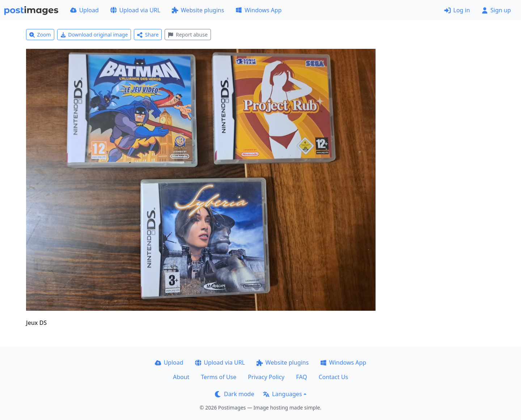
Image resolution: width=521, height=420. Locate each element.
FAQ (301, 377)
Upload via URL (135, 10)
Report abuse (188, 35)
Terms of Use (219, 377)
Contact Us (333, 377)
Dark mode (234, 394)
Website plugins (198, 10)
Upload (84, 10)
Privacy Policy (266, 377)
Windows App (259, 10)
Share (148, 35)
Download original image (94, 35)
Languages (282, 394)
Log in (457, 10)
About (181, 377)
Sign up (496, 10)
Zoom (40, 35)
